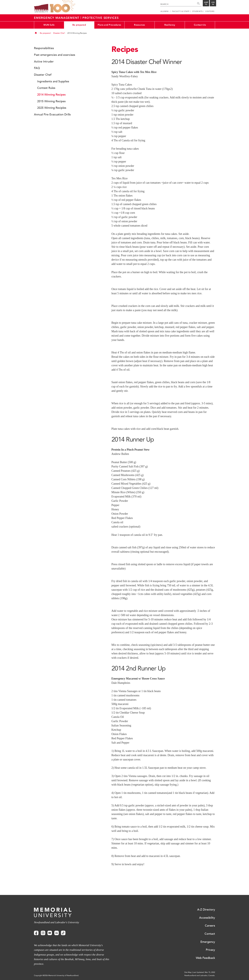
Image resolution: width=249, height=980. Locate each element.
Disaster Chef (59, 33)
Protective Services (101, 18)
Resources (140, 25)
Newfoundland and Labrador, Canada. (200, 975)
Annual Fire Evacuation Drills (52, 114)
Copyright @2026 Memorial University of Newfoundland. (56, 975)
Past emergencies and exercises (55, 55)
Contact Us (200, 25)
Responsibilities (44, 48)
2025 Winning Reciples (52, 108)
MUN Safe (49, 25)
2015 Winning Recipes (51, 101)
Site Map (188, 972)
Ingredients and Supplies (53, 81)
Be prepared (79, 25)
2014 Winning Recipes (51, 95)
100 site (63, 6)
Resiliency (170, 25)
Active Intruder (44, 62)
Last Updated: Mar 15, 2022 (204, 972)
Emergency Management (57, 18)
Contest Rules (46, 88)
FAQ (37, 68)
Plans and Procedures (109, 25)
